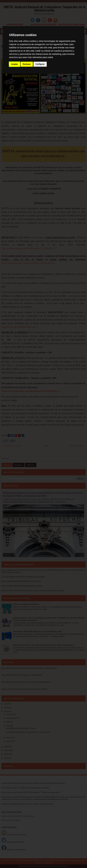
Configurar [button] (40, 64)
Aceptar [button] (15, 64)
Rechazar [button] (27, 64)
